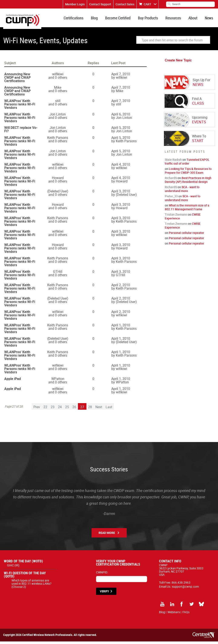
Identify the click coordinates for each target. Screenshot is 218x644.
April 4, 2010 (121, 167)
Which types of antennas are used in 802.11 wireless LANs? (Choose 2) (32, 586)
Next (99, 409)
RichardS (171, 180)
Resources (175, 19)
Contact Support (100, 4)
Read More (107, 535)
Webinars (174, 615)
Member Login (75, 4)
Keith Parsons (58, 140)
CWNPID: (102, 575)
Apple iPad (13, 381)
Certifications (79, 19)
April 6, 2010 (121, 117)
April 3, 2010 (121, 194)
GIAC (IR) (13, 568)
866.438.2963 (181, 585)
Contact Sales (125, 4)
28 (90, 409)
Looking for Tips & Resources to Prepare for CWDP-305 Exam (188, 173)
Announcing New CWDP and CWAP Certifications (17, 80)
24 (60, 409)
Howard (58, 180)
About (194, 19)
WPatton (58, 381)
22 (45, 409)
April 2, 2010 (121, 287)
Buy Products (151, 19)
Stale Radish (173, 162)
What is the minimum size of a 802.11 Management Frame (187, 210)
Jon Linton (58, 117)
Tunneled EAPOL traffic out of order (187, 164)
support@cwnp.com (185, 589)
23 (53, 409)
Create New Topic (178, 63)
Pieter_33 (171, 199)
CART (148, 4)
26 (74, 409)
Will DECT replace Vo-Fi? (21, 132)
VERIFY (104, 594)
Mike (58, 90)
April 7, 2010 (121, 77)
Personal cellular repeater (186, 235)
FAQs (186, 615)
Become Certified (122, 19)
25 (67, 409)
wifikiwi (58, 77)
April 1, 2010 (121, 328)
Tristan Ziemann (176, 217)
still (58, 103)
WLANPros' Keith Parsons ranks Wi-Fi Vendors (20, 107)
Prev (37, 409)
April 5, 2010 (121, 130)
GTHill (58, 274)
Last (109, 409)
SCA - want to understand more (182, 191)
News (209, 19)
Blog (99, 19)
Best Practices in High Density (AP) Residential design (188, 182)
